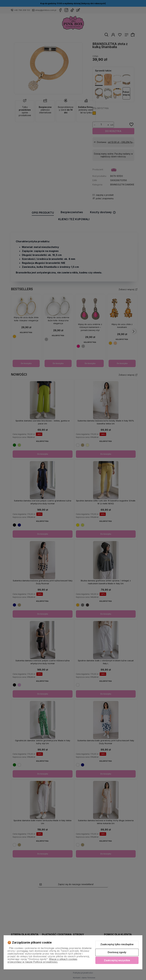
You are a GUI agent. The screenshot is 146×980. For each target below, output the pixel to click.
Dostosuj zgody (117, 952)
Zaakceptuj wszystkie (117, 960)
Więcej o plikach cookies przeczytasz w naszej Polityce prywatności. (42, 960)
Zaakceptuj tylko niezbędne (117, 944)
